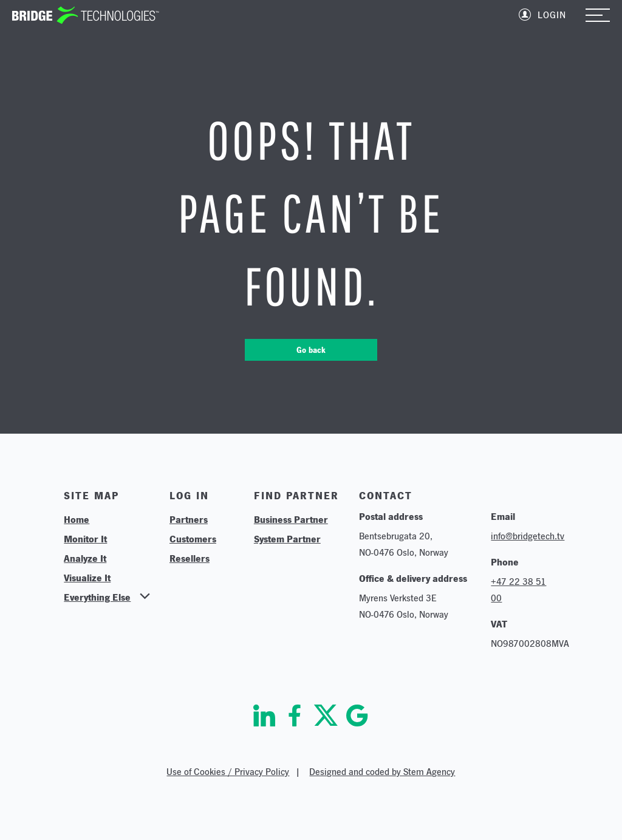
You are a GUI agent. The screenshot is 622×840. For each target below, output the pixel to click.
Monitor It (85, 539)
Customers (193, 539)
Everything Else (97, 597)
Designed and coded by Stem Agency (382, 772)
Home (77, 519)
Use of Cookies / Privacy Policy (228, 772)
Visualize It (87, 578)
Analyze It (85, 558)
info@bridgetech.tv (528, 536)
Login (552, 15)
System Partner (287, 539)
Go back (311, 350)
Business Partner (291, 519)
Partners (189, 519)
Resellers (190, 558)
